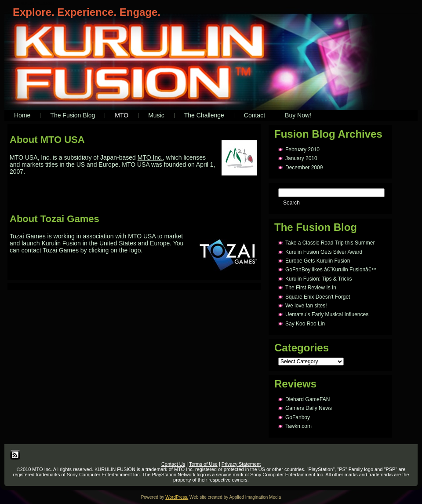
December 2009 (304, 168)
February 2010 (302, 150)
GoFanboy (298, 417)
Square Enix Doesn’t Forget (318, 297)
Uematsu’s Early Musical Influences (327, 314)
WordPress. (177, 497)
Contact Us (173, 464)
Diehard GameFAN (307, 399)
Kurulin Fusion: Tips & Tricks (318, 279)
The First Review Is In (311, 288)
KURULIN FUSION (33, 4)
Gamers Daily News (309, 408)
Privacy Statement (241, 464)
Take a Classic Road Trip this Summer (330, 243)
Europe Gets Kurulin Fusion (318, 261)
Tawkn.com (298, 426)
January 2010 (301, 158)
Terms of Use (203, 464)
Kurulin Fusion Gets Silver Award (324, 252)
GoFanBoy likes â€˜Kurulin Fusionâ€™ (331, 270)
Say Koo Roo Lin (305, 324)
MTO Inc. (150, 157)
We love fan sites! (306, 306)
